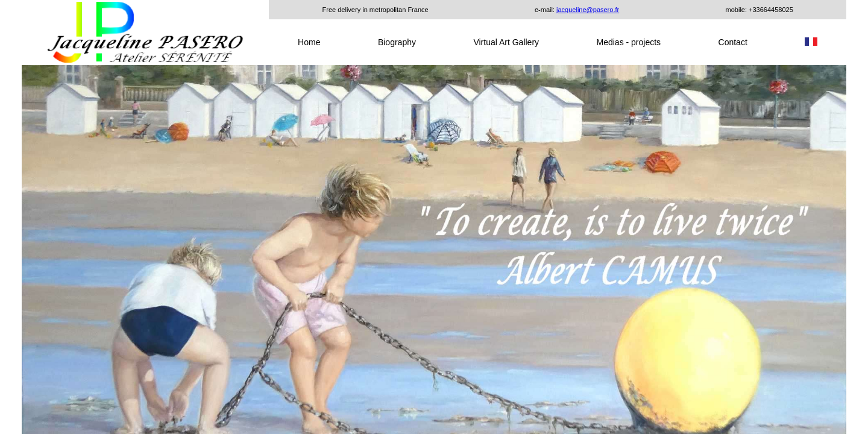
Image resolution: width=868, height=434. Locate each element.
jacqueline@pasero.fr (588, 10)
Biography (397, 42)
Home (309, 42)
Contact (733, 42)
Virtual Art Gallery (506, 42)
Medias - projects (629, 42)
